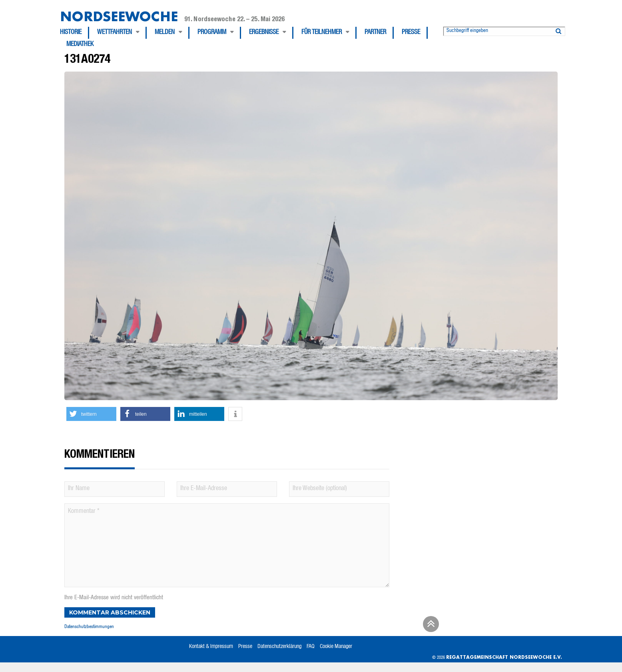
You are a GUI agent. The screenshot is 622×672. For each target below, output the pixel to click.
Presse (411, 33)
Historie (71, 33)
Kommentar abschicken (110, 612)
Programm (212, 33)
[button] (91, 414)
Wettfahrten (115, 33)
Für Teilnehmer (322, 33)
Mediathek (80, 45)
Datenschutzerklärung (279, 647)
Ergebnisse (264, 33)
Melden (165, 33)
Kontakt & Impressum (211, 647)
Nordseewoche (119, 16)
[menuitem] (75, 33)
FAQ (311, 647)
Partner (375, 33)
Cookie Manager (336, 647)
